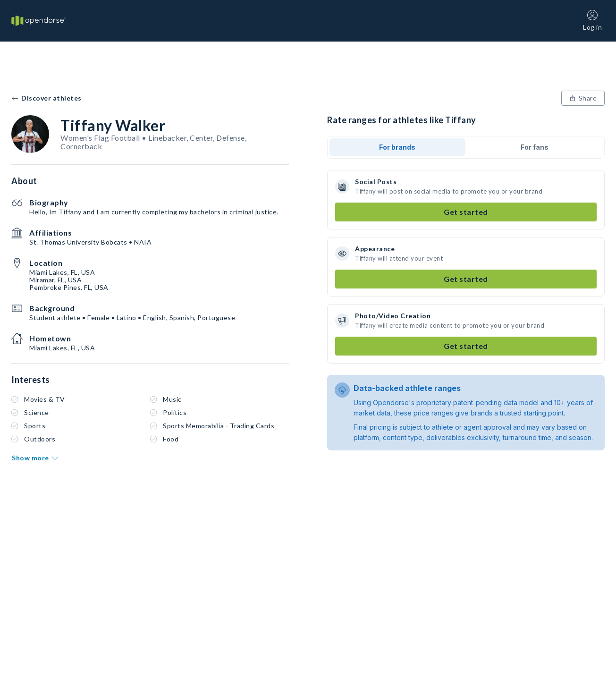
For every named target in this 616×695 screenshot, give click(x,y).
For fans (535, 147)
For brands (397, 147)
